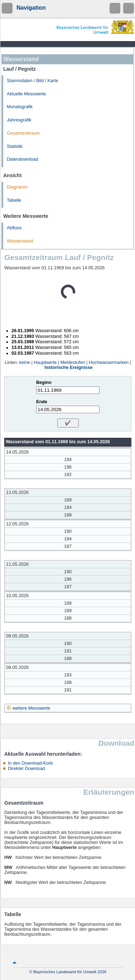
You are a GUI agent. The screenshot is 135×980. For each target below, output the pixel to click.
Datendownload (23, 159)
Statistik (15, 146)
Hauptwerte (45, 362)
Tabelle (14, 200)
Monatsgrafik (20, 107)
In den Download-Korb (30, 763)
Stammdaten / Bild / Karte (33, 81)
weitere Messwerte (31, 708)
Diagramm (17, 187)
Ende (42, 402)
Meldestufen (73, 362)
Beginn (44, 382)
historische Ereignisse (68, 367)
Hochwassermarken (109, 362)
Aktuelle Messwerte (26, 94)
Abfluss (14, 228)
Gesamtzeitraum (23, 133)
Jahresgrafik (19, 120)
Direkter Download (26, 769)
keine (25, 362)
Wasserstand (20, 241)
